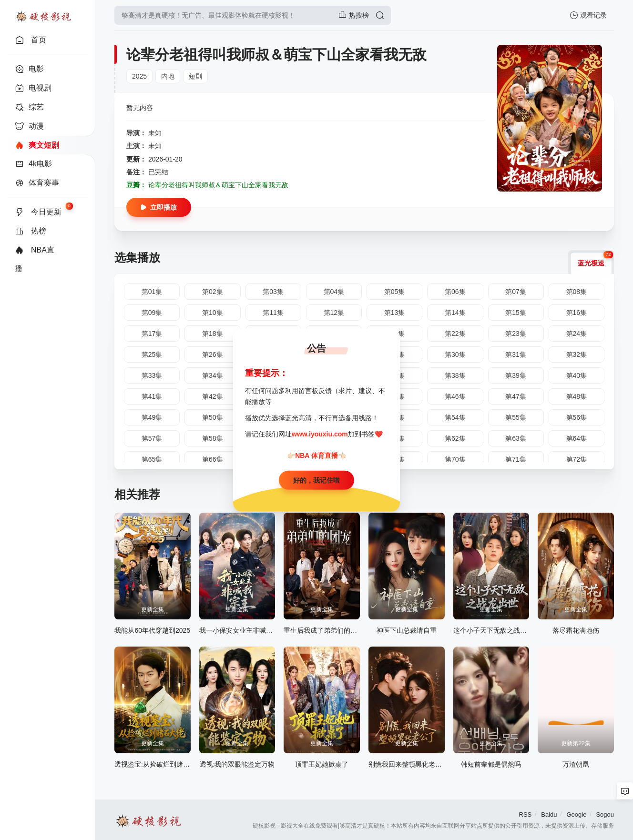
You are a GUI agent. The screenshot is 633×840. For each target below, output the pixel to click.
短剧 (195, 76)
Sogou (605, 815)
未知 (155, 133)
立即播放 (159, 207)
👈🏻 (342, 455)
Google (576, 815)
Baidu (549, 815)
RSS (526, 815)
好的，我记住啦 (316, 480)
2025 (139, 76)
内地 (168, 76)
